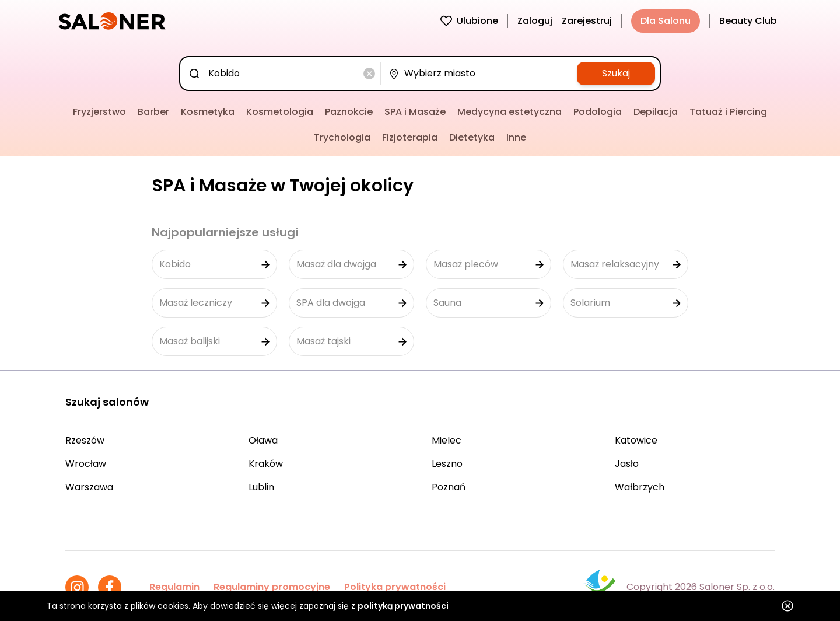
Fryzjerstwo (99, 112)
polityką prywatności (403, 606)
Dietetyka (472, 137)
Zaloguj (535, 21)
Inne (516, 137)
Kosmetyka (208, 112)
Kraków (266, 464)
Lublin (261, 487)
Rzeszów (85, 440)
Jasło (627, 464)
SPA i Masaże (415, 112)
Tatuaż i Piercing (728, 112)
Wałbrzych (640, 487)
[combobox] (282, 74)
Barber (153, 112)
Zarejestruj (587, 21)
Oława (263, 440)
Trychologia (342, 137)
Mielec (447, 440)
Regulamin (174, 587)
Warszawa (89, 487)
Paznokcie (349, 112)
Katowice (636, 440)
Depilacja (656, 112)
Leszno (447, 464)
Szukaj (616, 73)
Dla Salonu (666, 21)
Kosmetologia (280, 112)
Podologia (598, 112)
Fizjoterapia (410, 137)
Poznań (449, 487)
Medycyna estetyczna (510, 112)
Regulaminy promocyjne (272, 587)
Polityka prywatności (395, 587)
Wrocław (86, 464)
